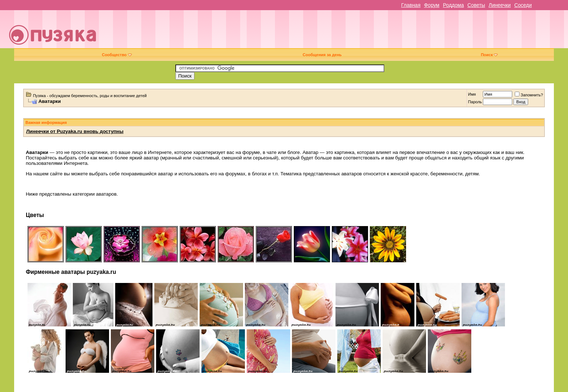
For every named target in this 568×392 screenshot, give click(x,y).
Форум (432, 5)
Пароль (475, 102)
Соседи (523, 5)
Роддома (454, 5)
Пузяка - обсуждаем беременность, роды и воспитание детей (90, 96)
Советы (476, 5)
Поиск (489, 55)
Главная (411, 5)
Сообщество (117, 55)
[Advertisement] (335, 32)
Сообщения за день (322, 55)
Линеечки (500, 5)
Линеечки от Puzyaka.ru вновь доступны (75, 131)
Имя (472, 94)
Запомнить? (529, 95)
